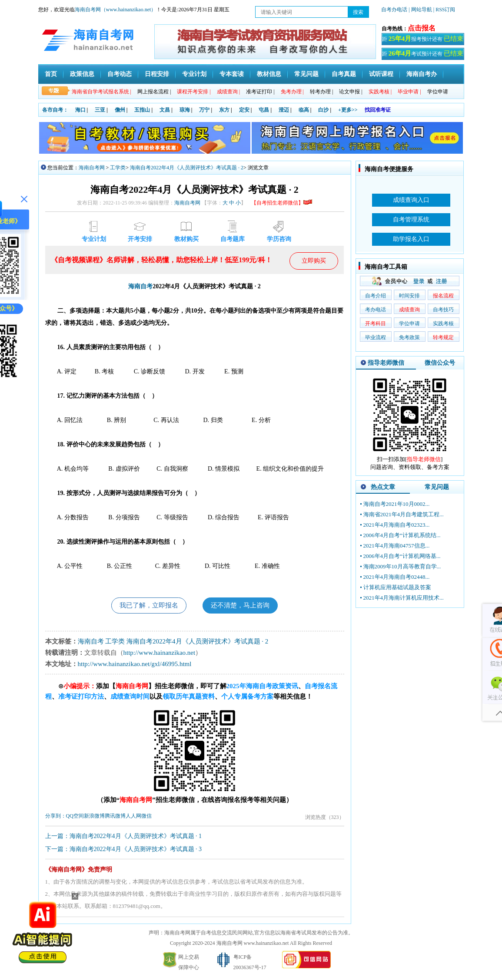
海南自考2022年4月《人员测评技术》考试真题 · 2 (187, 168)
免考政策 (409, 337)
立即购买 (314, 261)
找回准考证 (378, 110)
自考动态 (120, 74)
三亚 (100, 110)
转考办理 (321, 92)
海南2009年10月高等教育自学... (402, 566)
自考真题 (344, 74)
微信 (146, 817)
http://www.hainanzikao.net (160, 654)
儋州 (120, 110)
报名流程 (443, 296)
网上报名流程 (154, 92)
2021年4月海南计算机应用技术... (404, 598)
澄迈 (284, 110)
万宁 (204, 110)
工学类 (118, 168)
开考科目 (376, 323)
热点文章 (383, 487)
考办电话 (376, 310)
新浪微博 (94, 817)
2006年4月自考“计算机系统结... (402, 535)
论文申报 (351, 92)
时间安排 (409, 296)
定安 (244, 110)
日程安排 (157, 74)
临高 (304, 110)
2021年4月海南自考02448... (397, 577)
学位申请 (438, 92)
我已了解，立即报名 (146, 606)
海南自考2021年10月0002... (397, 504)
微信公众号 (440, 363)
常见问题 (306, 74)
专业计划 (194, 74)
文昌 (165, 110)
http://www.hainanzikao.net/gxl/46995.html (135, 665)
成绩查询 (409, 310)
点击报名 (422, 28)
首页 (51, 74)
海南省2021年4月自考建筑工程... (404, 514)
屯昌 (264, 110)
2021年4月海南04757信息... (397, 546)
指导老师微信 (386, 363)
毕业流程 (376, 337)
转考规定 (443, 337)
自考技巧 (443, 310)
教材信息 (269, 74)
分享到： (56, 817)
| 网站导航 (420, 10)
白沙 (323, 110)
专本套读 (232, 74)
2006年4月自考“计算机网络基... (402, 556)
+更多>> (348, 110)
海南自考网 (92, 168)
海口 (80, 110)
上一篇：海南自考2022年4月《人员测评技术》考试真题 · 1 (124, 837)
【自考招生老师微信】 (282, 203)
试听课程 (381, 74)
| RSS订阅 (444, 10)
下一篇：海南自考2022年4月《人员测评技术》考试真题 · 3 (124, 850)
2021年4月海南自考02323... (397, 525)
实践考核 (443, 323)
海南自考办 (422, 74)
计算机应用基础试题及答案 (397, 587)
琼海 (185, 110)
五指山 (142, 110)
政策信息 (82, 74)
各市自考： (55, 110)
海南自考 (140, 286)
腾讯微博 (115, 817)
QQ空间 (75, 817)
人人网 (133, 817)
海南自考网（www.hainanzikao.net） (116, 10)
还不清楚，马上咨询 (243, 606)
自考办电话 (394, 10)
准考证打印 (260, 92)
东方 (224, 110)
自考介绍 (376, 296)
